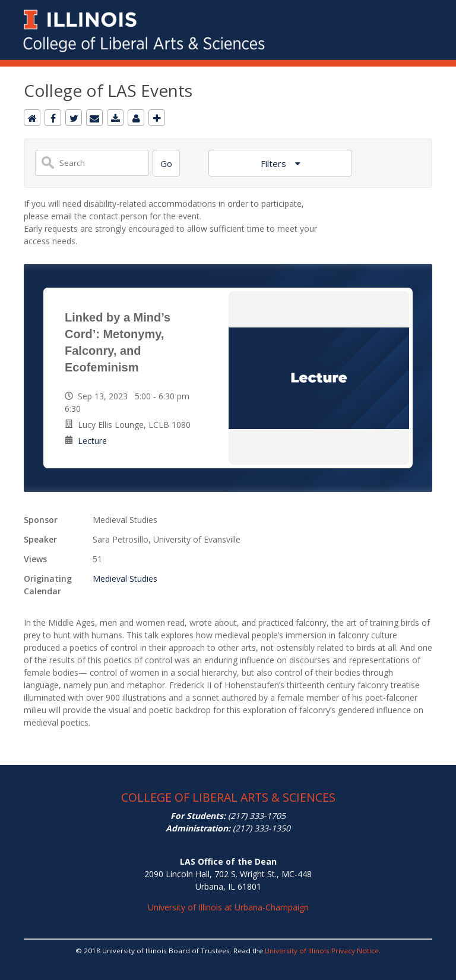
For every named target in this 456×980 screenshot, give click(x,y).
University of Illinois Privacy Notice (322, 951)
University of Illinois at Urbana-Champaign (228, 907)
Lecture (92, 441)
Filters (275, 163)
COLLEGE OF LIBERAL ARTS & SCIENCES (228, 797)
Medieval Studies (125, 579)
